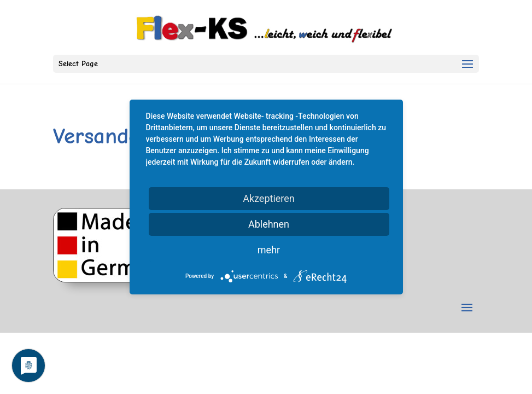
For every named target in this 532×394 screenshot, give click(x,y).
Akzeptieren (269, 198)
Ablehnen (269, 224)
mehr (269, 250)
